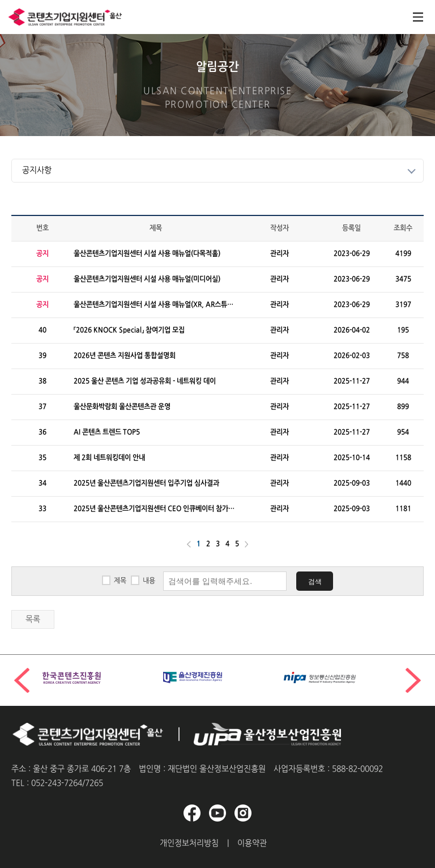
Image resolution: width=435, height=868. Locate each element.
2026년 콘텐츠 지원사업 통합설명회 (125, 356)
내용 (149, 581)
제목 (120, 581)
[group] (97, 678)
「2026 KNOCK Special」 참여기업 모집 (129, 331)
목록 (33, 619)
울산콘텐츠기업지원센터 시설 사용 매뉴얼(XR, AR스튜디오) (153, 306)
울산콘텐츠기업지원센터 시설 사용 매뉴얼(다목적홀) (147, 254)
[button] (413, 680)
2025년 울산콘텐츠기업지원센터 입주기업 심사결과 (146, 484)
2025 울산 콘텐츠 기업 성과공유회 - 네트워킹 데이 (145, 382)
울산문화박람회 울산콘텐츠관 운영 (122, 407)
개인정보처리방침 (189, 843)
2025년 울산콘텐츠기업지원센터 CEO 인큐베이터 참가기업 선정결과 (154, 510)
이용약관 (252, 843)
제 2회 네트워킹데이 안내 (109, 458)
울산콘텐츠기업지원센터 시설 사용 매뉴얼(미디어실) (147, 280)
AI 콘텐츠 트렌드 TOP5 (107, 433)
